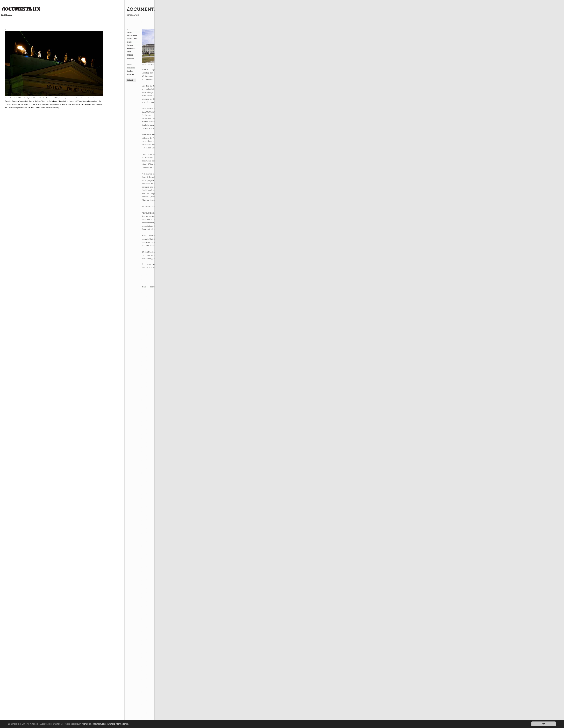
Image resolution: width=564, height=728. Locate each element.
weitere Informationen (118, 724)
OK (544, 724)
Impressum (86, 724)
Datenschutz (98, 724)
